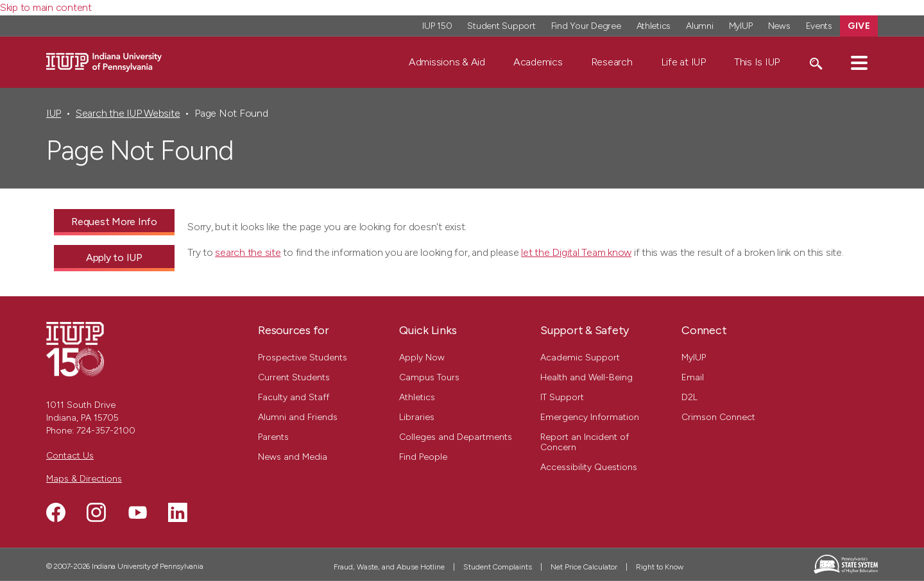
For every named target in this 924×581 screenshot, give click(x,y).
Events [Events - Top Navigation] (819, 26)
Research (612, 62)
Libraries (417, 417)
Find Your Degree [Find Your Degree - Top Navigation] (586, 26)
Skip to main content (46, 7)
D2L (689, 397)
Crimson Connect (718, 417)
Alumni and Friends (298, 417)
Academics (538, 62)
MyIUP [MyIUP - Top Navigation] (741, 26)
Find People (423, 457)
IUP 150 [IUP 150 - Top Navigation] (437, 26)
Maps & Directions (84, 479)
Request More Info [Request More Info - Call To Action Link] (114, 222)
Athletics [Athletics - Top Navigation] (654, 26)
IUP (54, 113)
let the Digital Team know (576, 252)
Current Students (294, 377)
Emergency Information (590, 417)
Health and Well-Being (586, 377)
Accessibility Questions (589, 467)
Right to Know (660, 567)
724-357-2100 (106, 431)
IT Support (562, 397)
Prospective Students (303, 358)
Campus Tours (429, 377)
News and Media (293, 457)
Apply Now (422, 358)
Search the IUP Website (128, 113)
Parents (273, 437)
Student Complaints (498, 567)
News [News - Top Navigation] (779, 26)
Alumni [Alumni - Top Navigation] (700, 26)
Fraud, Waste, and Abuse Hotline (389, 567)
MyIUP (694, 358)
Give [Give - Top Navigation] (859, 26)
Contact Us (70, 456)
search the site (248, 252)
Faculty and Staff (294, 397)
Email (693, 377)
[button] (859, 62)
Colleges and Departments (456, 437)
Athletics (417, 397)
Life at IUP (683, 62)
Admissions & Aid (447, 62)
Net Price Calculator (584, 567)
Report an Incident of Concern (585, 442)
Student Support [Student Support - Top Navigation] (501, 26)
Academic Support (580, 358)
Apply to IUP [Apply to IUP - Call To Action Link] (114, 257)
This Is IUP (757, 62)
